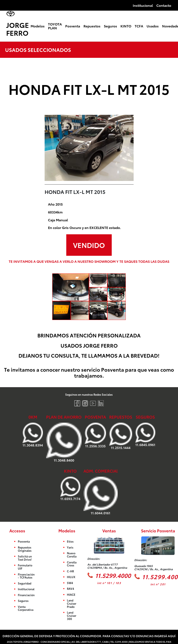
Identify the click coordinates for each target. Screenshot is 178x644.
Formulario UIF (25, 567)
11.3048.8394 (33, 435)
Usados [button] (153, 26)
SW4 (70, 583)
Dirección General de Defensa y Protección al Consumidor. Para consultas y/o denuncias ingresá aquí (89, 636)
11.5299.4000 (109, 575)
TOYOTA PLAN (55, 26)
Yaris (70, 547)
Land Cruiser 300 (72, 616)
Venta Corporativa (26, 608)
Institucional (143, 5)
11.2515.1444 (121, 436)
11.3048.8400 (64, 442)
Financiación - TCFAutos (26, 576)
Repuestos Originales (25, 549)
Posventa (73, 26)
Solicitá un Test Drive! (25, 558)
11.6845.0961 (145, 435)
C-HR (70, 571)
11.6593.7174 (70, 489)
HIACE (71, 594)
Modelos (38, 26)
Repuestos (92, 26)
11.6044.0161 (101, 496)
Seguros (110, 26)
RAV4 (71, 589)
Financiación (26, 595)
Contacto (164, 5)
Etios (70, 542)
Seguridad (25, 583)
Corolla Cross (72, 564)
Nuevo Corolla (72, 555)
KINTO (126, 26)
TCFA (139, 26)
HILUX (71, 577)
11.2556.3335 (95, 435)
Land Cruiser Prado (72, 603)
